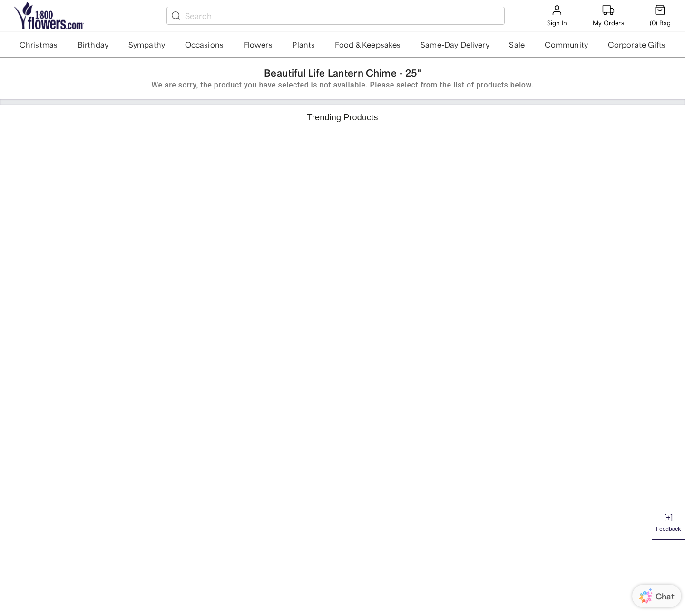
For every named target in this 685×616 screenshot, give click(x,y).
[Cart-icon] (660, 15)
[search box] (343, 16)
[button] (39, 45)
